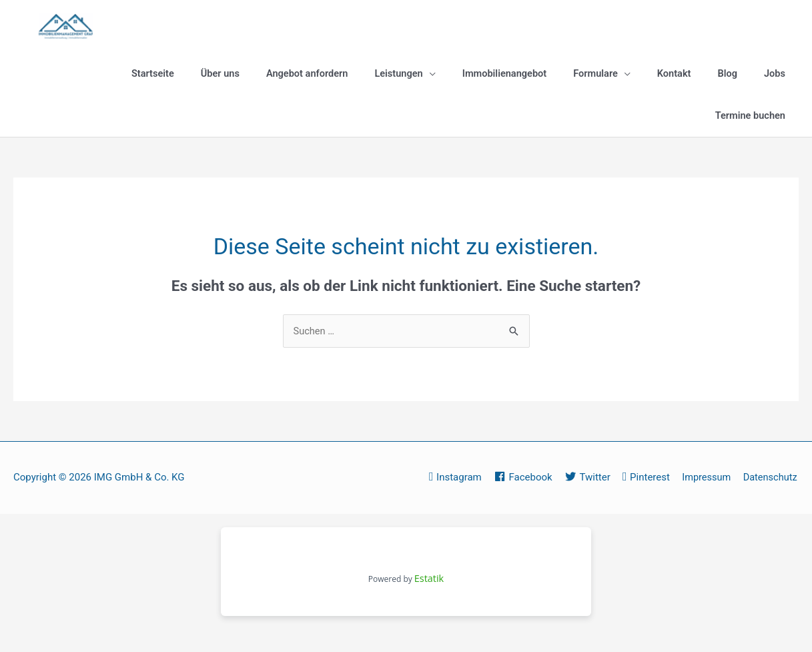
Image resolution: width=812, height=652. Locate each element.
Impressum (774, 482)
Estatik (429, 601)
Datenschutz (771, 501)
